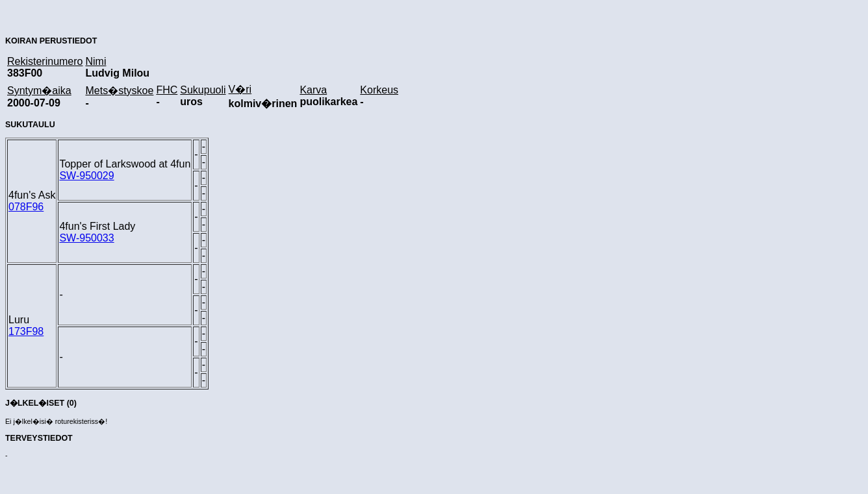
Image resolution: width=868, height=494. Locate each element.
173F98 (26, 331)
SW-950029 (86, 176)
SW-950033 (86, 238)
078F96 (26, 207)
